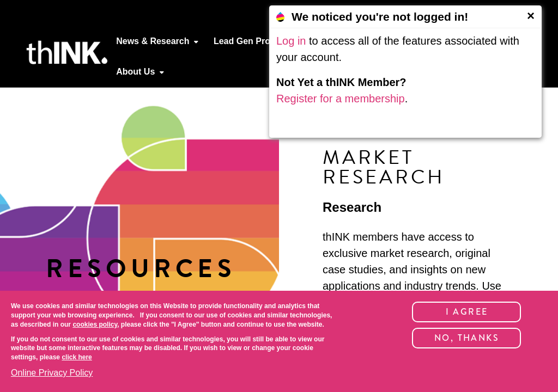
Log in (291, 41)
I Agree (467, 312)
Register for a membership (341, 99)
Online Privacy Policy (52, 373)
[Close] (531, 16)
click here (77, 357)
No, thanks (467, 338)
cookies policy (95, 324)
